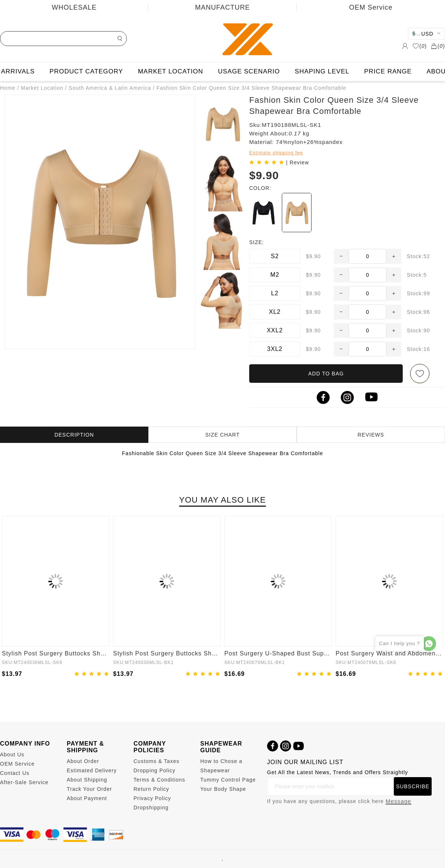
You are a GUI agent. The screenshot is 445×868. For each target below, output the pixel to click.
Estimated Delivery (92, 770)
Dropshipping (151, 808)
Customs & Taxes (156, 761)
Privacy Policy (152, 798)
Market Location (42, 88)
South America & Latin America (110, 88)
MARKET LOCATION (171, 71)
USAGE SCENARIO (249, 71)
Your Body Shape (223, 789)
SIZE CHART (223, 435)
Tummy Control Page (228, 780)
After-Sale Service (24, 782)
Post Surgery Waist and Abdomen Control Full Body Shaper (389, 653)
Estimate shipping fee (276, 153)
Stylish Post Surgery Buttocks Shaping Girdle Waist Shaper (56, 653)
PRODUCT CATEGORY (86, 71)
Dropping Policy (154, 770)
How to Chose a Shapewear (221, 766)
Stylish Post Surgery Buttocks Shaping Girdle (167, 653)
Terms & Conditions (159, 780)
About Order (83, 761)
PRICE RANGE (388, 71)
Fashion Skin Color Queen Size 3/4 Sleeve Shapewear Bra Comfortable (251, 88)
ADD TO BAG (326, 374)
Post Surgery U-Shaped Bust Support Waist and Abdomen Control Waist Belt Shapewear (278, 653)
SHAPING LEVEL (322, 71)
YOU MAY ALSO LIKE (222, 500)
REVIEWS (371, 435)
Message (398, 801)
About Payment (87, 798)
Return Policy (151, 789)
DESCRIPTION (74, 435)
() (420, 46)
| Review (298, 162)
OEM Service (371, 7)
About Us (12, 754)
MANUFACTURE (222, 7)
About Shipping (87, 780)
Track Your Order (89, 789)
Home (8, 88)
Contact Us (15, 773)
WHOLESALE (74, 7)
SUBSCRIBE (413, 786)
